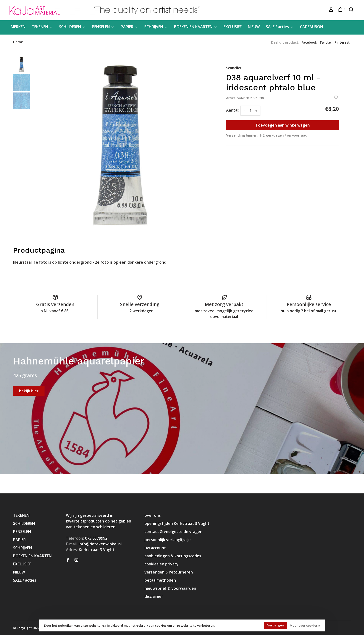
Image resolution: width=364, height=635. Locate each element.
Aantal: (233, 110)
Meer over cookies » (305, 625)
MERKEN (18, 27)
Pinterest (342, 42)
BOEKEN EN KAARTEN (193, 27)
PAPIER (127, 27)
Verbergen (276, 625)
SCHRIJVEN (154, 27)
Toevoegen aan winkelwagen (283, 125)
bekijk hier (29, 391)
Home (18, 42)
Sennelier (234, 68)
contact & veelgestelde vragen (173, 532)
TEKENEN (40, 27)
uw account (155, 548)
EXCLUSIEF (233, 27)
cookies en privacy (162, 564)
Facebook (309, 42)
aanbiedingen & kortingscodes (173, 556)
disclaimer (154, 596)
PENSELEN (101, 27)
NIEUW (254, 27)
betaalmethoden (160, 580)
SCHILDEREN (70, 27)
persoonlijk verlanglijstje (168, 540)
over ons (153, 515)
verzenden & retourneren (169, 572)
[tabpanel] (119, 145)
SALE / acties (277, 27)
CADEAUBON (312, 27)
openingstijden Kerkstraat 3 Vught (177, 523)
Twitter (326, 42)
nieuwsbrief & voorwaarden (170, 588)
